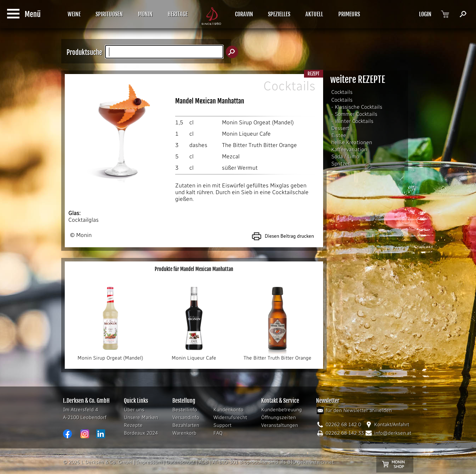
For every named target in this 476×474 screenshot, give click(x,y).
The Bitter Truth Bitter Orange (259, 145)
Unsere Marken (141, 417)
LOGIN (425, 14)
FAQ (218, 433)
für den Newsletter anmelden (359, 410)
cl (191, 122)
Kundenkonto (228, 410)
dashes (198, 145)
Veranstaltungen (280, 425)
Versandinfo (186, 417)
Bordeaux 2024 (141, 433)
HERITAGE (178, 14)
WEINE (74, 14)
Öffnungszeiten (279, 417)
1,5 (179, 122)
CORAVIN (244, 14)
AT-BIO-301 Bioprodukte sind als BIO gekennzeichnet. (274, 462)
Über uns (134, 410)
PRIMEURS (349, 14)
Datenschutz (180, 462)
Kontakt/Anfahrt (392, 425)
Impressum (149, 462)
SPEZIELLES (279, 14)
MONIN (145, 14)
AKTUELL (314, 14)
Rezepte (133, 425)
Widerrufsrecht (230, 417)
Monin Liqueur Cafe (246, 134)
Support (222, 425)
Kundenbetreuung (282, 410)
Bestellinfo (185, 410)
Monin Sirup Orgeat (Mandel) (258, 122)
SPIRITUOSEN (109, 14)
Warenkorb (184, 433)
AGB (203, 462)
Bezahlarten (186, 425)
